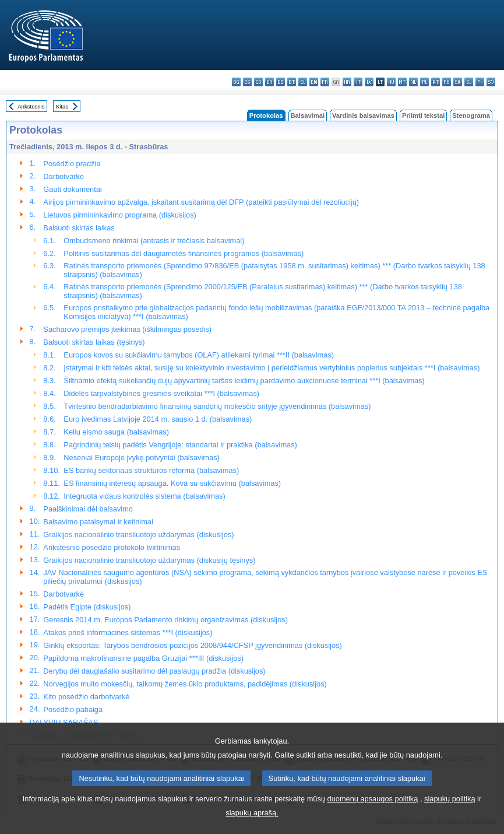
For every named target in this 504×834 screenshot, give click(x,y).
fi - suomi (480, 82)
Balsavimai (308, 115)
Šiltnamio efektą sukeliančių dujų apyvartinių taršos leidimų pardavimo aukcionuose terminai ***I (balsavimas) (244, 381)
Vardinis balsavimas (363, 115)
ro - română (447, 82)
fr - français (325, 82)
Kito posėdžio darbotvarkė (86, 697)
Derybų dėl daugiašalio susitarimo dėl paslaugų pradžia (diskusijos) (154, 671)
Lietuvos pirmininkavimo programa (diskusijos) (119, 215)
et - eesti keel (292, 82)
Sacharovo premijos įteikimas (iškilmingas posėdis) (127, 329)
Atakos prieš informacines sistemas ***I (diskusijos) (128, 632)
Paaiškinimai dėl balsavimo (88, 509)
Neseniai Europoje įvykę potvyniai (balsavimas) (141, 458)
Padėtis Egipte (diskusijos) (87, 607)
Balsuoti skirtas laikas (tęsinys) (94, 342)
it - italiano (358, 82)
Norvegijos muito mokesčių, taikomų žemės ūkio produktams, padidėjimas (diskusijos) (185, 684)
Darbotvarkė (64, 176)
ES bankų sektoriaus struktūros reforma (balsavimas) (151, 470)
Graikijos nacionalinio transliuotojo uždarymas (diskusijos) (138, 535)
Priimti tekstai (423, 115)
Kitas (62, 106)
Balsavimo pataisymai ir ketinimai (98, 522)
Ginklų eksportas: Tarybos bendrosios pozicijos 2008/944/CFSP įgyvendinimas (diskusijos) (192, 645)
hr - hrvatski (347, 82)
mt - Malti (402, 82)
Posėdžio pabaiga (73, 709)
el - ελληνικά (303, 82)
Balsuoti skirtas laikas (79, 228)
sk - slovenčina (458, 82)
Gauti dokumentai (72, 189)
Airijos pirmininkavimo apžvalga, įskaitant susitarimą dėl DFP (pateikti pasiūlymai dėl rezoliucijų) (201, 202)
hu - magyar (391, 82)
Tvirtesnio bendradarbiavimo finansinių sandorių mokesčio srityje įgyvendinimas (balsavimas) (217, 406)
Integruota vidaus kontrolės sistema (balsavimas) (144, 496)
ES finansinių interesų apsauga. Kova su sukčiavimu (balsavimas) (172, 483)
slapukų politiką (450, 814)
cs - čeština (258, 82)
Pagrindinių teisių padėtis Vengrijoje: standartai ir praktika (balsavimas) (180, 445)
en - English (314, 82)
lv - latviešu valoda (369, 82)
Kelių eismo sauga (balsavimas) (116, 432)
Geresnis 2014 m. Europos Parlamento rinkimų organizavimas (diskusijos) (165, 620)
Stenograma (471, 115)
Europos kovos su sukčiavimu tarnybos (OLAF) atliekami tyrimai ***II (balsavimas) (199, 355)
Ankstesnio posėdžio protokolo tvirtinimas (112, 547)
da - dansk (269, 82)
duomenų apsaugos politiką (373, 814)
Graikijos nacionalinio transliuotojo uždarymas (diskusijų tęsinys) (149, 560)
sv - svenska (491, 82)
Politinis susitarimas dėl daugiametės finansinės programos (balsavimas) (184, 253)
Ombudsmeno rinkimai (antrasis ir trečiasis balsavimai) (154, 241)
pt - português (436, 82)
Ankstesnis (31, 106)
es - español (247, 82)
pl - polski (424, 82)
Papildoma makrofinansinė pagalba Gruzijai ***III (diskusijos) (143, 658)
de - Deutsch (281, 82)
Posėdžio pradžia (72, 164)
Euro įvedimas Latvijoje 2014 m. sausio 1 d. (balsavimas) (158, 419)
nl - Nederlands (413, 82)
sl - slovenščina (469, 82)
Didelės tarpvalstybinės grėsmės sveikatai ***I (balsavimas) (161, 393)
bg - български (236, 82)
